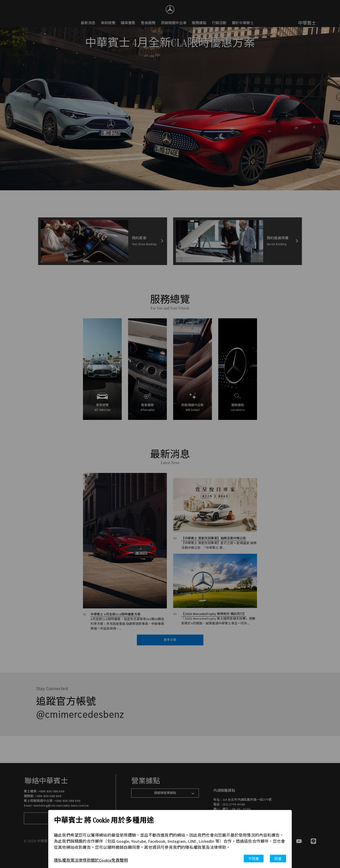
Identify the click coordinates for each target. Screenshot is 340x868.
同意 (278, 859)
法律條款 (83, 860)
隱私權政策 (64, 860)
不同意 (254, 859)
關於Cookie (101, 860)
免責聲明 (120, 860)
